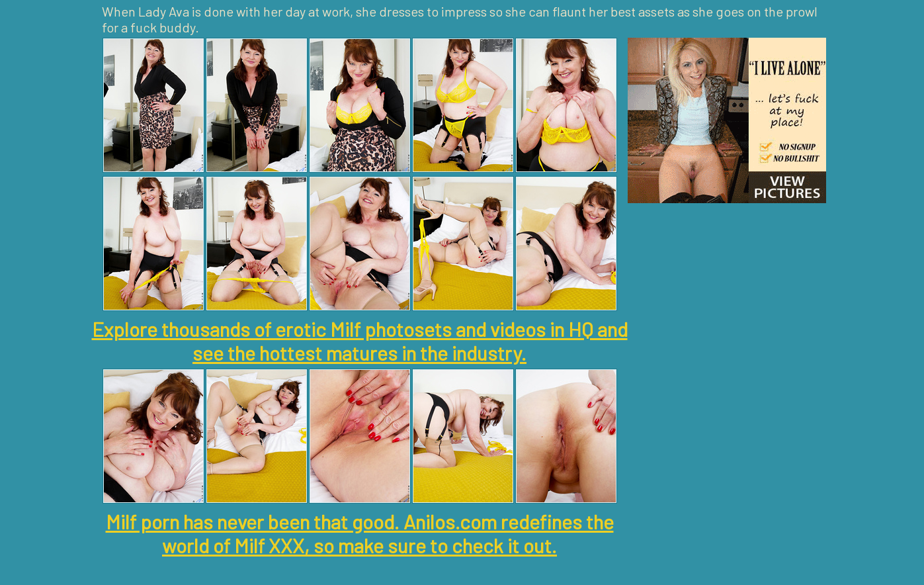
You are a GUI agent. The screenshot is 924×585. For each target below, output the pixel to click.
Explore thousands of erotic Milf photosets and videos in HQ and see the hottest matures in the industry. (360, 341)
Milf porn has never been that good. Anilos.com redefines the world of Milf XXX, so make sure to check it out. (360, 533)
